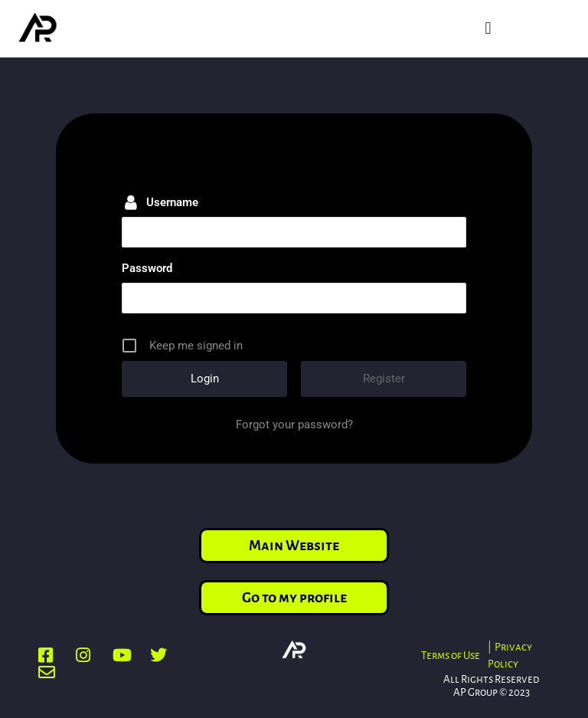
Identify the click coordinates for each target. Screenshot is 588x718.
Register (384, 379)
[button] (488, 29)
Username (172, 202)
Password (147, 268)
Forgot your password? (294, 425)
